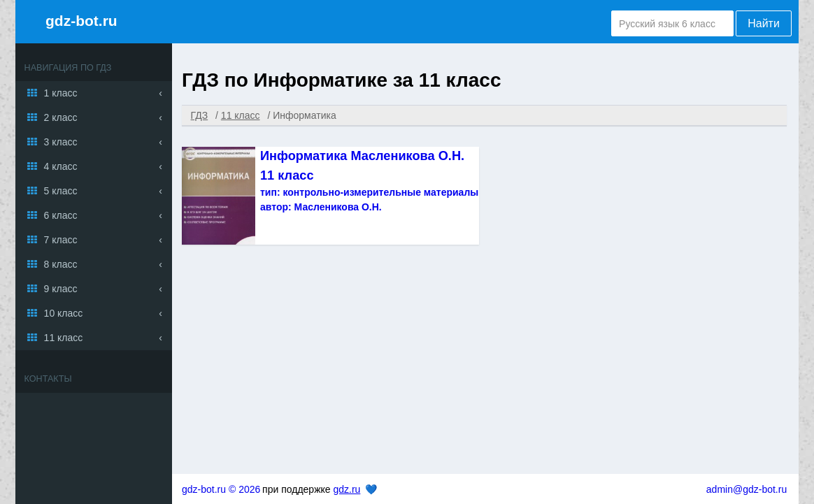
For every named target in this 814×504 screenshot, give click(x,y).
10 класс (64, 313)
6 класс (61, 215)
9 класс (61, 289)
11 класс (64, 338)
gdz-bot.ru (81, 21)
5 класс (61, 191)
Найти (764, 23)
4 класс (61, 166)
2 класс (61, 117)
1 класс (61, 93)
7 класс (61, 240)
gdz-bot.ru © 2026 (221, 489)
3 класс (61, 142)
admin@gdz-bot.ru (747, 489)
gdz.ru (347, 489)
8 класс (61, 264)
